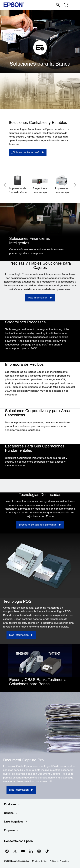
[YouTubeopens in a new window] (23, 851)
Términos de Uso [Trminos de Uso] (39, 861)
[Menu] (74, 5)
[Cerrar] (40, 218)
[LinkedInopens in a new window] (31, 851)
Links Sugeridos (16, 822)
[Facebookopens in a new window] (7, 851)
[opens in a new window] (47, 851)
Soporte (11, 813)
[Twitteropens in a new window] (15, 851)
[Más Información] (40, 298)
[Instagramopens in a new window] (39, 851)
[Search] (58, 5)
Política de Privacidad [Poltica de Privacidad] (60, 861)
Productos (12, 804)
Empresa (11, 830)
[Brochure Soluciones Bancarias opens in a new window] (40, 525)
